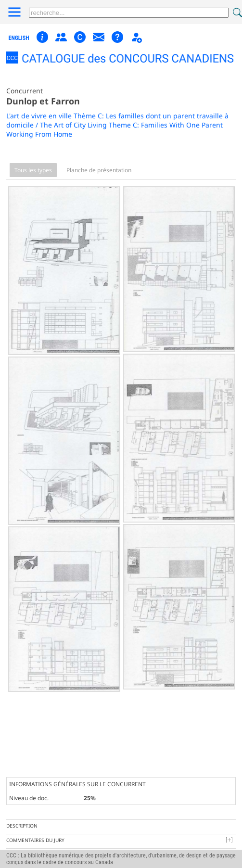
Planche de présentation (99, 170)
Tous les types (33, 170)
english (19, 38)
